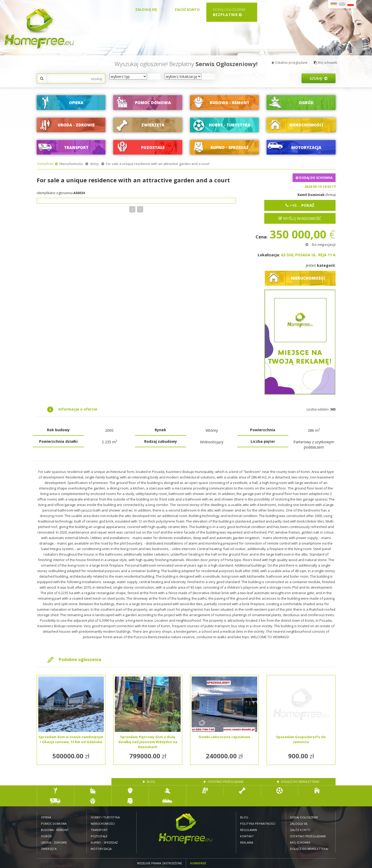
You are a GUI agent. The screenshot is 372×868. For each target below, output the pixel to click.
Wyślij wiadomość (300, 218)
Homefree (198, 863)
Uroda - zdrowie (54, 842)
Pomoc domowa (54, 824)
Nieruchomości (71, 164)
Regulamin (249, 830)
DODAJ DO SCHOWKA (314, 178)
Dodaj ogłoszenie (304, 817)
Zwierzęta (49, 849)
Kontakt (247, 836)
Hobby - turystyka (105, 817)
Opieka (46, 817)
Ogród (46, 836)
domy (94, 164)
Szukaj (318, 78)
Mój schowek (325, 63)
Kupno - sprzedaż (104, 842)
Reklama (247, 842)
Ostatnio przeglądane (290, 63)
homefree (45, 164)
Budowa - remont (55, 830)
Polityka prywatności (258, 824)
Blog (149, 782)
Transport (99, 830)
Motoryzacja (101, 849)
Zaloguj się (146, 9)
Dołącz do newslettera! (298, 782)
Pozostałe (99, 836)
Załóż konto (187, 9)
